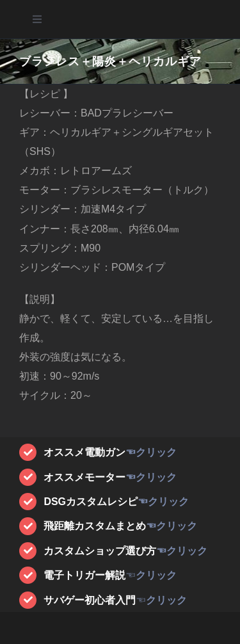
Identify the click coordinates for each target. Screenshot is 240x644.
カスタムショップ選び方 (100, 551)
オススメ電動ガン (84, 452)
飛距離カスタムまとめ (95, 526)
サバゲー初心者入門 (90, 600)
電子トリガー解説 (84, 575)
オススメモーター (84, 477)
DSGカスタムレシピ (91, 502)
